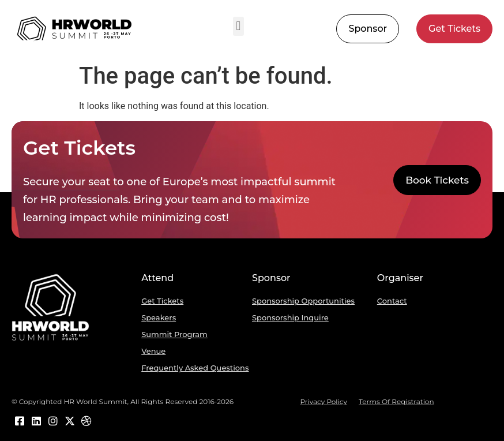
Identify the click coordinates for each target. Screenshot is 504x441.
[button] (238, 26)
